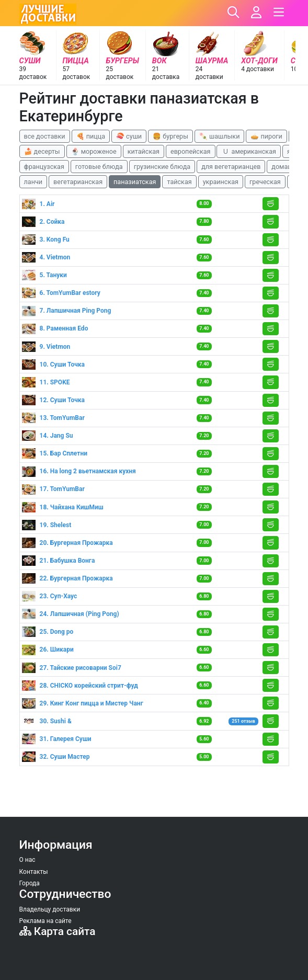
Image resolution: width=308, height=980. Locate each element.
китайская (144, 151)
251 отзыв (243, 721)
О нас (27, 860)
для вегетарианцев (231, 167)
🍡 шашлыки (220, 136)
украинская (221, 182)
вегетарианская (78, 182)
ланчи (33, 182)
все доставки (45, 136)
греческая (265, 182)
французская (44, 167)
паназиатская (135, 182)
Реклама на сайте (45, 921)
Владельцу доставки (50, 909)
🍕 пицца (91, 136)
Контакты (34, 872)
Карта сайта (58, 931)
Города (30, 883)
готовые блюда (99, 167)
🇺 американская (248, 151)
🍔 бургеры (170, 136)
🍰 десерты (42, 151)
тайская (179, 182)
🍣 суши (129, 136)
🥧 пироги (266, 136)
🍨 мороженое (94, 151)
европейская (191, 151)
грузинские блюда (162, 167)
